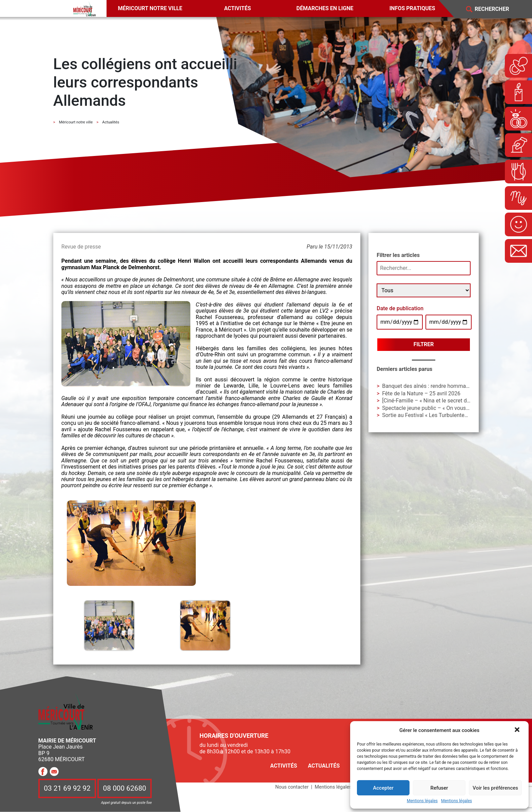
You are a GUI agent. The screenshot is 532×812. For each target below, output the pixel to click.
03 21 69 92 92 (67, 788)
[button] (518, 730)
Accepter (383, 788)
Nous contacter (292, 787)
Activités (237, 8)
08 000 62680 (125, 788)
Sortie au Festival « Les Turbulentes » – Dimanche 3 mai (449, 415)
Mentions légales (422, 801)
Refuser (439, 788)
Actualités (324, 766)
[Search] (497, 9)
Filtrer (424, 344)
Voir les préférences (495, 788)
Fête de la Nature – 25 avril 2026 (421, 393)
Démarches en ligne (325, 8)
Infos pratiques (412, 8)
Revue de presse (81, 247)
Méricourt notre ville (150, 8)
